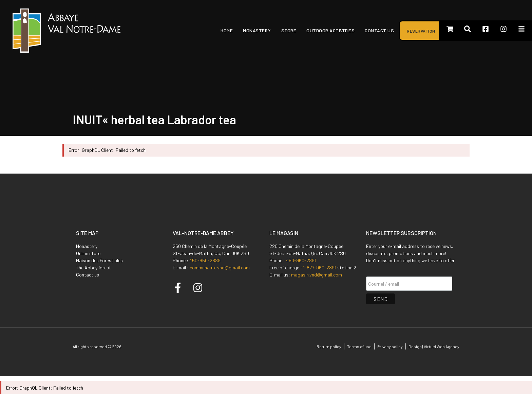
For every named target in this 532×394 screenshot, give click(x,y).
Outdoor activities (330, 30)
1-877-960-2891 (320, 267)
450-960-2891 (301, 260)
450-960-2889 (205, 260)
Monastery (257, 30)
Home (227, 30)
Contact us (379, 30)
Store (289, 30)
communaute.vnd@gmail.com (220, 267)
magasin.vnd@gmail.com (317, 275)
